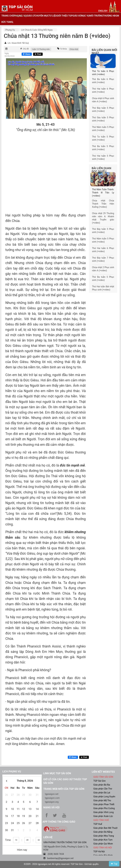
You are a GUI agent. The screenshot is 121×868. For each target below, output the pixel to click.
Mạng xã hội (51, 807)
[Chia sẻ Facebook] (27, 54)
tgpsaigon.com (52, 798)
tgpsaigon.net (52, 794)
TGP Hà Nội (99, 852)
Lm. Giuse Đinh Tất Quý (18, 43)
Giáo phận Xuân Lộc (103, 816)
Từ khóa (63, 49)
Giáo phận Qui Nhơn (103, 844)
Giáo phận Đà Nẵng (103, 832)
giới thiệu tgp (65, 16)
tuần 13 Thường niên (41, 49)
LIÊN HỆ (48, 837)
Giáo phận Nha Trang (104, 836)
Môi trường (96, 16)
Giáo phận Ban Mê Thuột (105, 828)
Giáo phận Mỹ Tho (102, 800)
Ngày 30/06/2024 (10, 55)
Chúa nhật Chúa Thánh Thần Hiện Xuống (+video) (103, 204)
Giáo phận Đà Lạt (102, 793)
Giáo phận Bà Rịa (102, 785)
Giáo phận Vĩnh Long (104, 812)
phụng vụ (20, 16)
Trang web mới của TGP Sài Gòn (64, 789)
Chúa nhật (74, 49)
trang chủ (8, 16)
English (103, 11)
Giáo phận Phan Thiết (104, 804)
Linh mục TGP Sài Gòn (57, 773)
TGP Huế (98, 824)
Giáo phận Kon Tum (103, 840)
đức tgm (6, 22)
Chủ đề (26, 49)
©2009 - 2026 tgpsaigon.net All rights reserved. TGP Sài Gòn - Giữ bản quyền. (61, 864)
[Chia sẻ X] (38, 54)
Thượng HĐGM (111, 16)
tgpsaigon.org (52, 802)
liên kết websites (103, 772)
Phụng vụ (10, 30)
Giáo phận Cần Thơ (103, 789)
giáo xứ (77, 16)
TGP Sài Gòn (100, 781)
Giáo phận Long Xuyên (104, 797)
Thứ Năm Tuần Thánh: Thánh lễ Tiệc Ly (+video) (103, 193)
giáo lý (31, 16)
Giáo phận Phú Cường (104, 808)
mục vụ (85, 16)
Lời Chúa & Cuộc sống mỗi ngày (37, 30)
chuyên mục (42, 16)
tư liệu (53, 16)
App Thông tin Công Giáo (59, 822)
